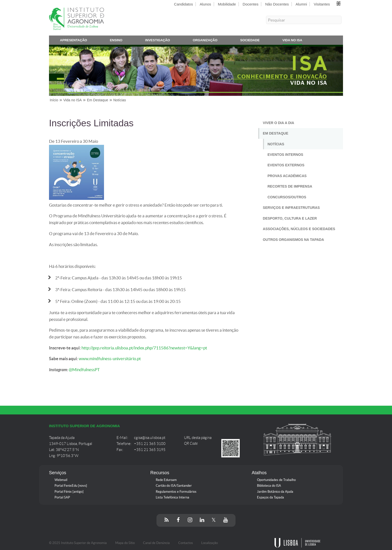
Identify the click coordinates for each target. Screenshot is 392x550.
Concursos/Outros (287, 197)
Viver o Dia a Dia (278, 123)
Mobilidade (227, 4)
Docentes (251, 4)
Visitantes (322, 4)
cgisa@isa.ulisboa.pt (150, 438)
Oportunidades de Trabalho (276, 480)
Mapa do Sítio (125, 543)
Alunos (205, 4)
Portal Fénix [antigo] (69, 492)
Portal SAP (62, 497)
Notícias (276, 144)
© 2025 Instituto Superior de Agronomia (78, 543)
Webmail (61, 480)
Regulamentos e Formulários (176, 492)
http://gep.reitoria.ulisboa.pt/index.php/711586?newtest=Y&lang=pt (144, 348)
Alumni (301, 4)
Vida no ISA (292, 41)
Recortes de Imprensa (290, 186)
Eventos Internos (285, 155)
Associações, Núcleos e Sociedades (299, 229)
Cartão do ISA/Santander (174, 486)
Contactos (186, 543)
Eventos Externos (286, 165)
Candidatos (183, 4)
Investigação (158, 41)
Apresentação (74, 41)
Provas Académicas (287, 176)
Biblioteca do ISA (269, 486)
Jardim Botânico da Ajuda (275, 492)
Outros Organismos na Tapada (293, 240)
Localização (209, 543)
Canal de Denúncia (156, 543)
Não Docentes (277, 4)
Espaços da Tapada (270, 497)
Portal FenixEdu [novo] (71, 486)
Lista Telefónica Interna (172, 497)
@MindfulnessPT (84, 370)
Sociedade (250, 41)
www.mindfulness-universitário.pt (110, 359)
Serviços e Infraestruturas (291, 208)
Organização (205, 41)
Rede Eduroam (166, 480)
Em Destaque (275, 133)
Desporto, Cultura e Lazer (290, 218)
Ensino (116, 41)
